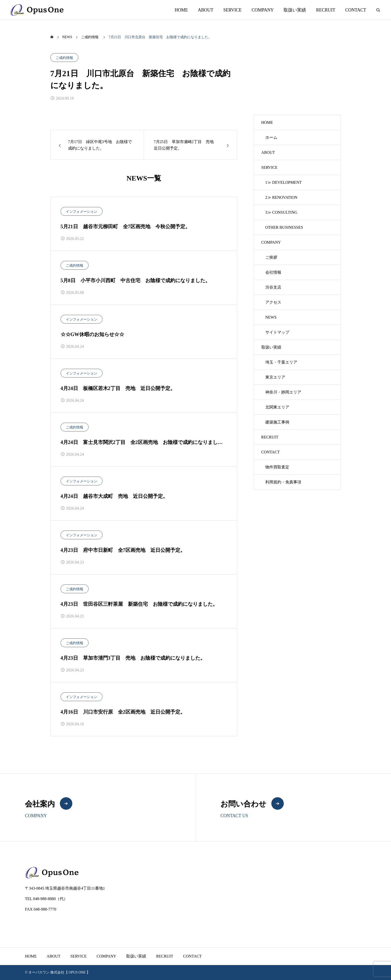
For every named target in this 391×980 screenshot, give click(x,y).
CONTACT (356, 10)
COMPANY (263, 10)
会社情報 (273, 272)
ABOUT (205, 10)
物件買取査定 (277, 467)
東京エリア (275, 377)
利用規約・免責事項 (283, 482)
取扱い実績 (295, 10)
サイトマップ (277, 332)
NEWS (271, 317)
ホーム (271, 137)
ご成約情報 (64, 58)
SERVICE (232, 10)
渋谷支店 (273, 287)
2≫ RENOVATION (281, 197)
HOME (181, 10)
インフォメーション (82, 212)
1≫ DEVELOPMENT (284, 182)
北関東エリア (277, 407)
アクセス (273, 302)
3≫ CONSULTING (281, 212)
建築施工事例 (277, 422)
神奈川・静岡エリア (283, 392)
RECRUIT (326, 10)
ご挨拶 (271, 257)
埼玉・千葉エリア (281, 362)
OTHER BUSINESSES (284, 227)
